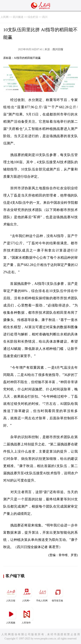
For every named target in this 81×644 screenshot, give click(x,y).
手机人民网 (42, 594)
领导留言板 (58, 594)
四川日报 (58, 49)
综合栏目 (33, 17)
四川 (45, 17)
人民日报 (11, 594)
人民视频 (11, 616)
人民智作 (27, 616)
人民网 (5, 17)
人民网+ (27, 594)
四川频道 (18, 17)
